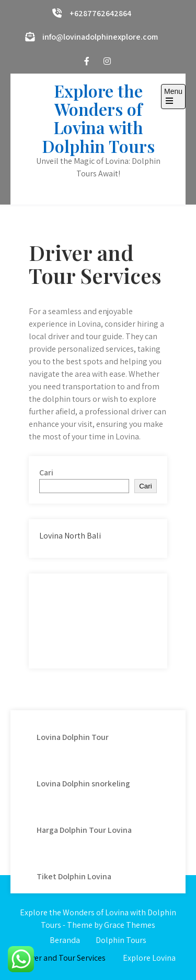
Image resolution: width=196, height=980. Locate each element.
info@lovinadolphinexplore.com (100, 37)
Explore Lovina (149, 958)
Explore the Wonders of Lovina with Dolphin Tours (98, 118)
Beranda (65, 940)
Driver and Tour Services (63, 958)
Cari (46, 473)
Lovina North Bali (70, 536)
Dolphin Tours (121, 940)
